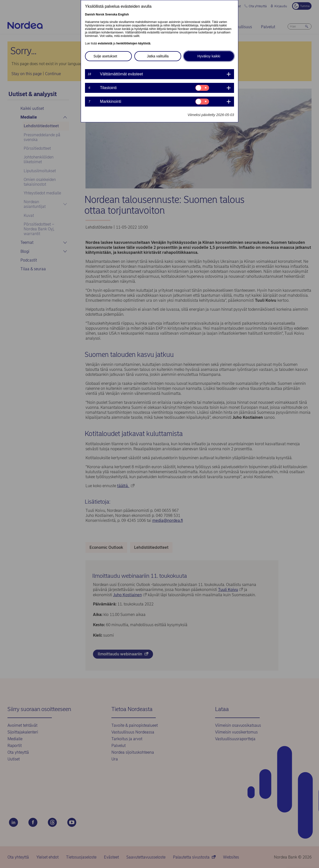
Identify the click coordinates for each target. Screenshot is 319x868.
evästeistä (105, 43)
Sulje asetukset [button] (105, 56)
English (123, 14)
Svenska (111, 14)
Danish (90, 14)
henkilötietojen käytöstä (133, 43)
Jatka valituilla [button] (158, 56)
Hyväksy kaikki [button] (209, 56)
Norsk (100, 14)
